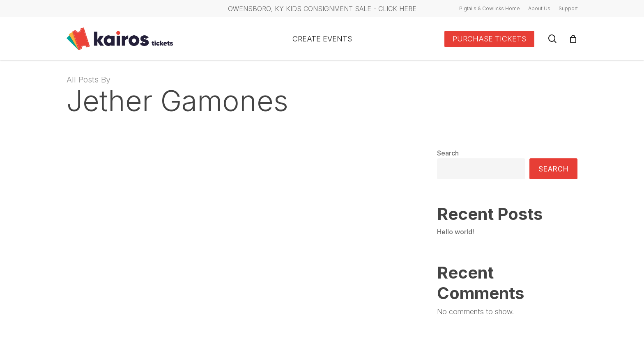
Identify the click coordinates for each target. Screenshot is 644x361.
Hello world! (455, 232)
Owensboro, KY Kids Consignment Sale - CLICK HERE (322, 9)
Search (448, 153)
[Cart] (573, 39)
